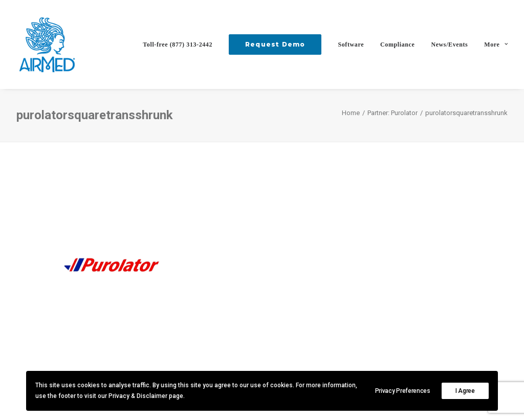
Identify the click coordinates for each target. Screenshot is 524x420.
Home (351, 113)
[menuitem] (181, 45)
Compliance (397, 45)
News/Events (449, 45)
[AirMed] (47, 45)
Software (351, 45)
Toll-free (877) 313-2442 (178, 45)
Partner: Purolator (392, 113)
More (496, 45)
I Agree (465, 391)
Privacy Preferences (403, 391)
